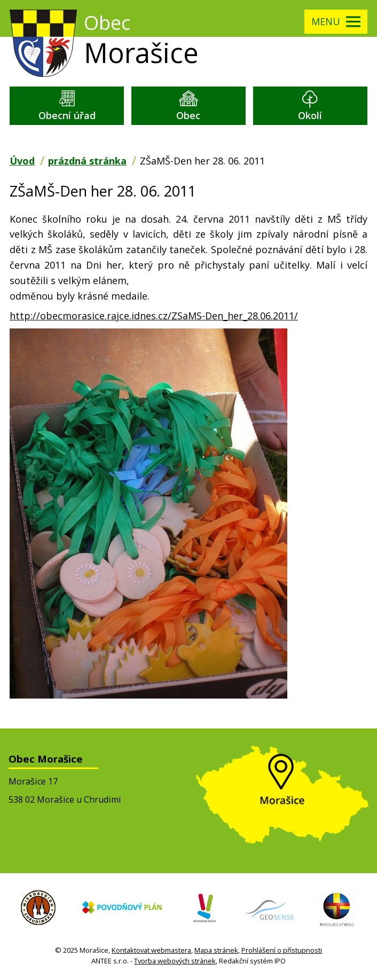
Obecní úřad (67, 115)
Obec (188, 115)
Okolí (310, 115)
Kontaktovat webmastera (151, 950)
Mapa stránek (216, 950)
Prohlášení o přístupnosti (282, 950)
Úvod (22, 161)
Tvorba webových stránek (175, 961)
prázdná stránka (87, 161)
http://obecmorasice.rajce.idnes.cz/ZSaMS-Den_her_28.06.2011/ (154, 316)
